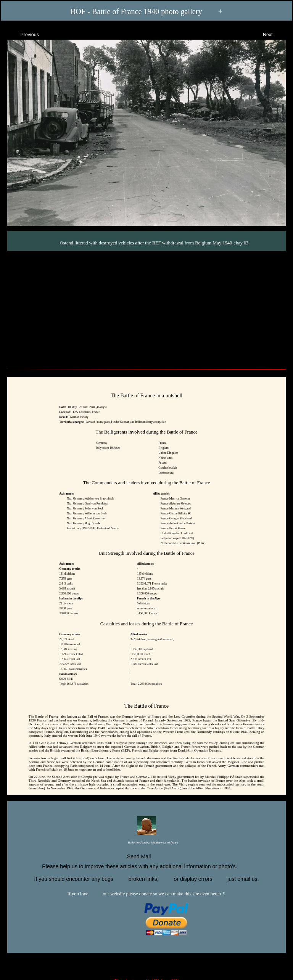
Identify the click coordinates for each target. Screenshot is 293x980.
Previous (23, 34)
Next (274, 34)
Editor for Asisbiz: (146, 843)
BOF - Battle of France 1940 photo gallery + (147, 12)
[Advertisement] (146, 308)
